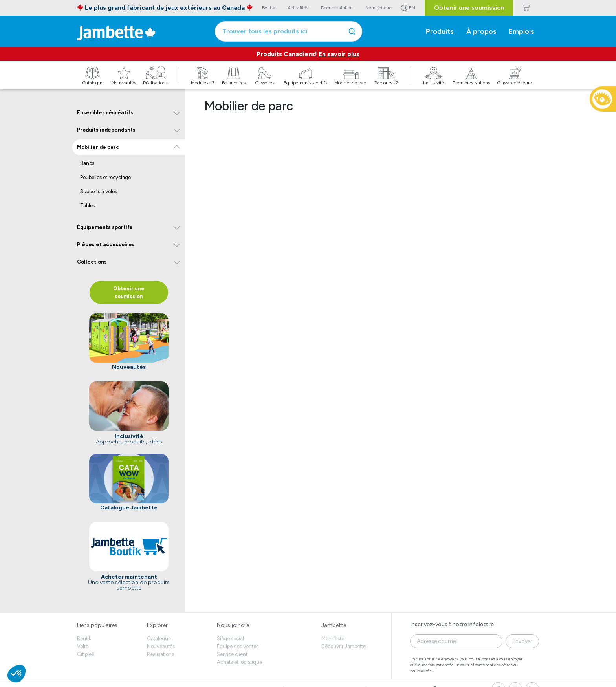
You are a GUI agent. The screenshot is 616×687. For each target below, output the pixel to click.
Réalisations (160, 654)
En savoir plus (339, 54)
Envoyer (522, 641)
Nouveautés (161, 646)
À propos (481, 31)
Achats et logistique (239, 662)
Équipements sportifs (105, 227)
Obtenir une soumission (469, 8)
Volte (83, 646)
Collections (92, 262)
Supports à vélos (99, 191)
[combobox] (289, 31)
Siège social (230, 638)
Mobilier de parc (98, 147)
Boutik (84, 638)
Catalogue (159, 638)
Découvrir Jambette (344, 646)
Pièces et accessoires (106, 245)
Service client (232, 654)
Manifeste (333, 638)
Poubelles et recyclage (105, 177)
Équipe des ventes (238, 646)
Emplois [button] (522, 31)
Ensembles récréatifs (105, 113)
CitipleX (86, 654)
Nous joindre (233, 625)
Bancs (87, 163)
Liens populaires (97, 625)
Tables (88, 206)
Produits (440, 31)
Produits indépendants (106, 130)
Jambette (334, 625)
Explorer (157, 625)
